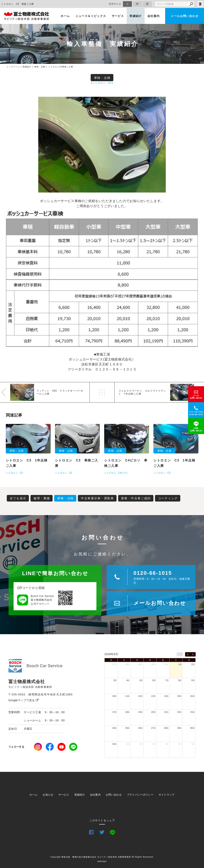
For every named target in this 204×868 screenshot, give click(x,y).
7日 (167, 680)
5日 (141, 680)
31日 (166, 664)
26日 (140, 728)
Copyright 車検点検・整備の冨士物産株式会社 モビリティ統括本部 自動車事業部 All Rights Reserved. (102, 857)
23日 (192, 712)
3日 (115, 680)
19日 (140, 712)
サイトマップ (167, 795)
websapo (102, 861)
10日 (115, 696)
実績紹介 (136, 16)
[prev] (188, 654)
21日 (166, 712)
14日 (166, 696)
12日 (140, 696)
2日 (193, 664)
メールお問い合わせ (185, 16)
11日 (127, 696)
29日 (140, 664)
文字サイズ (115, 4)
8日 (180, 680)
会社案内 (154, 16)
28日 (127, 664)
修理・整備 (42, 498)
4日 (128, 680)
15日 (179, 696)
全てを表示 (18, 498)
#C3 (111, 83)
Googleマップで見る (23, 700)
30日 (153, 664)
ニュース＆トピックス (91, 16)
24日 (115, 728)
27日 (115, 664)
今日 (180, 654)
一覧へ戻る (102, 392)
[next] (193, 654)
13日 (153, 696)
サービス (118, 16)
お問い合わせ (114, 795)
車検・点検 (102, 78)
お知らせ (48, 795)
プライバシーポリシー (140, 795)
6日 (154, 680)
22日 (179, 712)
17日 (115, 712)
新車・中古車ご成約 (136, 498)
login (200, 4)
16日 (192, 696)
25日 (127, 728)
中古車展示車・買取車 (97, 498)
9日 (193, 680)
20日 (153, 712)
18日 (127, 712)
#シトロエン (98, 83)
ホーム (65, 16)
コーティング (168, 498)
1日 (180, 664)
